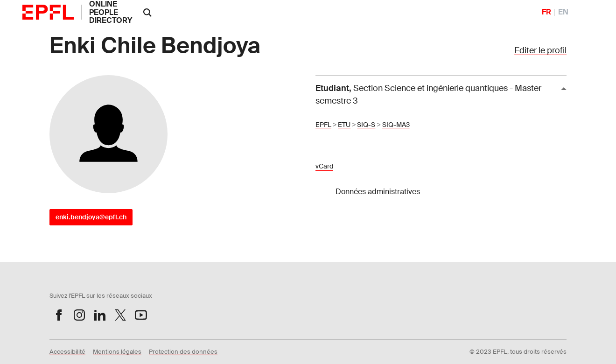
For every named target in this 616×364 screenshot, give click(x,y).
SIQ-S (366, 125)
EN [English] (563, 12)
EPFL (323, 125)
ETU (344, 125)
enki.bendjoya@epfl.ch (91, 217)
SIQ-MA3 (396, 125)
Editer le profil (540, 50)
